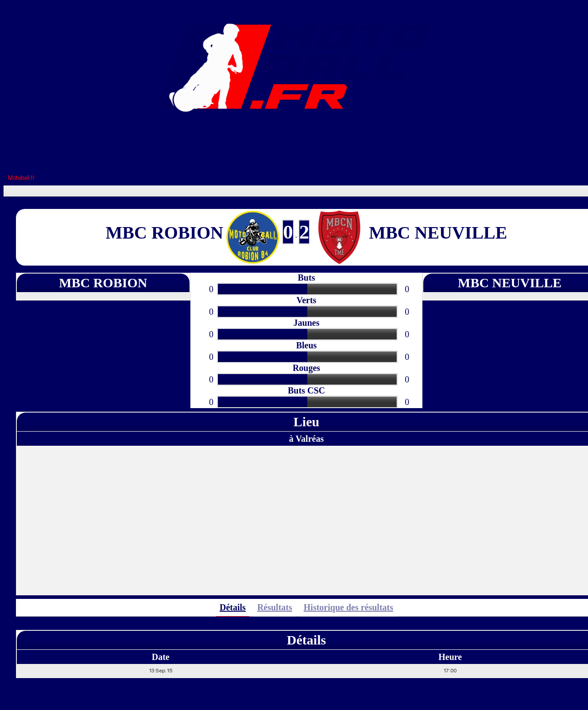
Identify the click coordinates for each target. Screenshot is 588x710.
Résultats (275, 607)
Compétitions (259, 151)
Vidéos (335, 151)
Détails (233, 607)
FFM (137, 151)
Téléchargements (474, 151)
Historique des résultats (348, 607)
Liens (389, 151)
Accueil (84, 151)
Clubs (185, 151)
